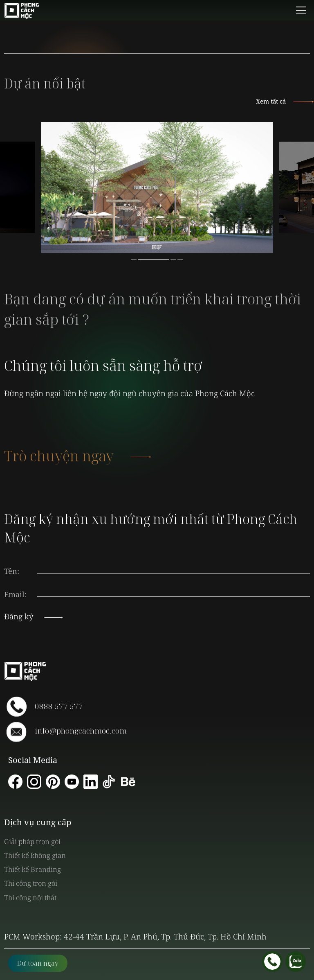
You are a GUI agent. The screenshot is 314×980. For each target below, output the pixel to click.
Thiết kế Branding (33, 869)
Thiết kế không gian (35, 855)
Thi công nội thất (30, 898)
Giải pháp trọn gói (32, 841)
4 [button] (180, 259)
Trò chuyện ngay (76, 464)
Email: (15, 594)
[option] (157, 187)
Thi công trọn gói (31, 883)
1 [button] (134, 259)
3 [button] (173, 259)
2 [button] (154, 259)
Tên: (12, 571)
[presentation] (173, 587)
